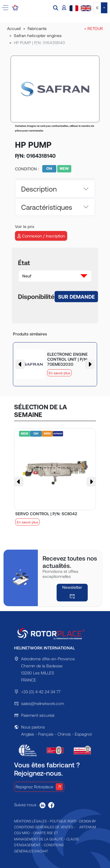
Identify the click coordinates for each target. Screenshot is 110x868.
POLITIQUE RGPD (63, 821)
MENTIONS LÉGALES (30, 821)
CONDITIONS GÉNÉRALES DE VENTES (44, 827)
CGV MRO (22, 833)
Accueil (14, 28)
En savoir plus (59, 373)
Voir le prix (25, 226)
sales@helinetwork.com (43, 703)
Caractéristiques (47, 207)
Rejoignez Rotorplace (39, 787)
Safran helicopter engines (38, 35)
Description (39, 189)
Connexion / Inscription (41, 236)
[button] (56, 8)
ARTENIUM (88, 827)
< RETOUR (94, 28)
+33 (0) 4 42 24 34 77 (41, 692)
